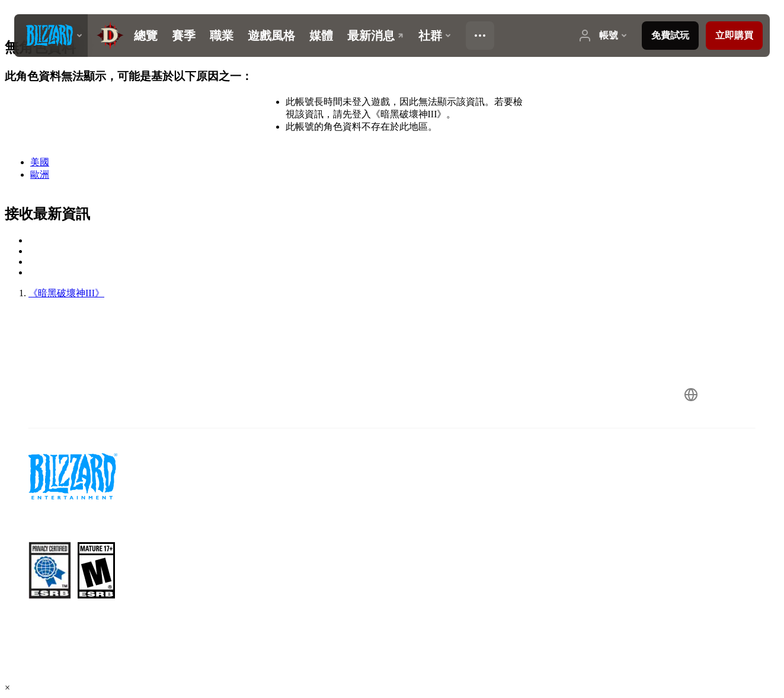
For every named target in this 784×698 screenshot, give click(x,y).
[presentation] (51, 36)
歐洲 (40, 174)
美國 (40, 162)
